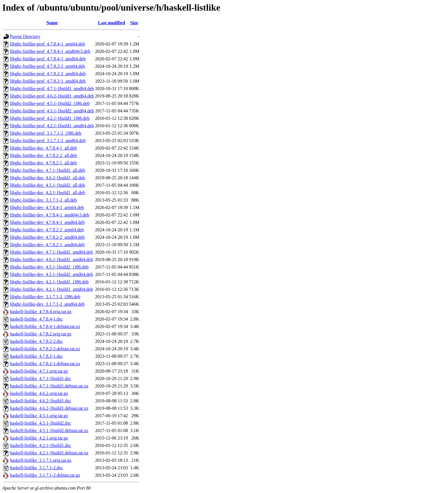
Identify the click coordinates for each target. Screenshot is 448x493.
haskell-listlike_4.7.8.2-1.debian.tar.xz (45, 364)
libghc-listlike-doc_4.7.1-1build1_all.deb (48, 170)
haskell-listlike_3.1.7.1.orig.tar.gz (41, 460)
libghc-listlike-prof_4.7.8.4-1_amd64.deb (48, 59)
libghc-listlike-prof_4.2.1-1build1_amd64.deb (52, 126)
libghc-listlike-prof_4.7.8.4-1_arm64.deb (47, 44)
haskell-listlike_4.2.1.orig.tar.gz (39, 438)
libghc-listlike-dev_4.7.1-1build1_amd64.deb (51, 252)
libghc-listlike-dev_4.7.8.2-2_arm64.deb (47, 230)
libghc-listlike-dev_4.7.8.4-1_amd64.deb (47, 222)
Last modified (112, 23)
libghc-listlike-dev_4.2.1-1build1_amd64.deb (51, 289)
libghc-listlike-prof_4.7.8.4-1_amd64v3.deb (50, 51)
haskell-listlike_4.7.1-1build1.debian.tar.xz (49, 386)
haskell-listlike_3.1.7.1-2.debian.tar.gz (45, 475)
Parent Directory (25, 36)
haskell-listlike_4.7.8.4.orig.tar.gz (41, 312)
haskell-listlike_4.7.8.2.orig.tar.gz (41, 334)
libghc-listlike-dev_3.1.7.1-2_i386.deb (45, 297)
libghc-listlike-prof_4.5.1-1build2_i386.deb (50, 103)
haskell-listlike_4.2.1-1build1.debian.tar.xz (49, 453)
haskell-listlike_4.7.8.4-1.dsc (36, 319)
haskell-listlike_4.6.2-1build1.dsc (41, 401)
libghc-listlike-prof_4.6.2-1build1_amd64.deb (52, 96)
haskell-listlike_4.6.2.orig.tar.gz (39, 393)
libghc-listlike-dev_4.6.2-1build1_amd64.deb (51, 260)
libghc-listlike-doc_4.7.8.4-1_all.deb (43, 148)
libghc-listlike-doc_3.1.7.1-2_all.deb (43, 200)
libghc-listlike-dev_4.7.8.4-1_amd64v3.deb (50, 215)
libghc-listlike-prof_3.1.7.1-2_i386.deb (46, 133)
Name (52, 23)
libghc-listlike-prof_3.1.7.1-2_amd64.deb (48, 141)
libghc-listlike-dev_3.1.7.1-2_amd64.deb (47, 304)
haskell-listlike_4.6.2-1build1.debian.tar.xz (49, 408)
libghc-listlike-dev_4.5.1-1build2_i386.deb (49, 267)
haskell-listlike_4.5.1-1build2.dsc (41, 423)
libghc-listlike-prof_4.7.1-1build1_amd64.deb (52, 89)
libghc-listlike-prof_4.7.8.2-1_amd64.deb (48, 81)
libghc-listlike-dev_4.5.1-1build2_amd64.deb (51, 274)
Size (134, 23)
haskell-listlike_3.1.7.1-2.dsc (36, 468)
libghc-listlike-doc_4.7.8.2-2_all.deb (43, 155)
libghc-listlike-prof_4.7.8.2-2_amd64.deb (48, 74)
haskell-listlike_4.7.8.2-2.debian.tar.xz (45, 349)
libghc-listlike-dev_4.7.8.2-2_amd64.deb (47, 237)
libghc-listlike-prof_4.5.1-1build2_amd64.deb (52, 111)
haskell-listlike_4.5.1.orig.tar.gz (39, 416)
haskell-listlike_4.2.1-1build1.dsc (41, 445)
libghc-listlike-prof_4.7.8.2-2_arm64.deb (47, 66)
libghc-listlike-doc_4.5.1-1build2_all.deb (48, 185)
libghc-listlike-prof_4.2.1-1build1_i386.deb (50, 118)
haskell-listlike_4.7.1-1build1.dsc (41, 378)
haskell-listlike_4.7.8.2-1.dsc (36, 356)
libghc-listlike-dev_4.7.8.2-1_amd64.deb (47, 245)
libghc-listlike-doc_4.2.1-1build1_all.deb (48, 193)
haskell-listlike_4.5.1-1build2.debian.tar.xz (49, 431)
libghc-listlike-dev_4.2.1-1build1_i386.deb (49, 282)
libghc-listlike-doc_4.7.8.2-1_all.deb (43, 163)
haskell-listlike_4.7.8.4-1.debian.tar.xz (45, 326)
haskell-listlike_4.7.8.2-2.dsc (36, 341)
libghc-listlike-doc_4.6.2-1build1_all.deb (48, 178)
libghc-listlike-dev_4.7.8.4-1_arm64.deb (47, 207)
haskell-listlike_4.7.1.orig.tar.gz (39, 371)
